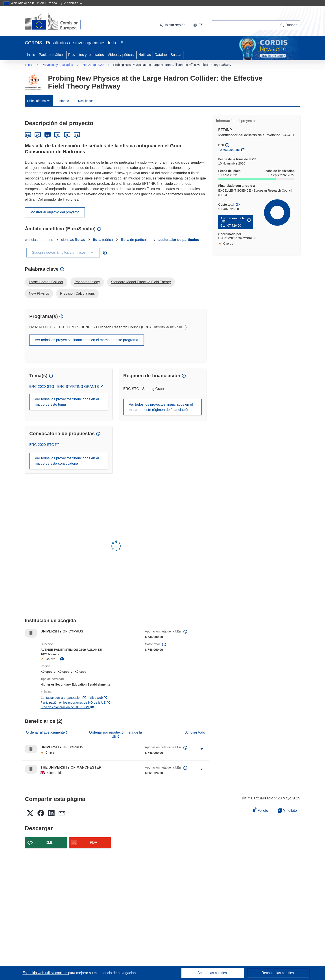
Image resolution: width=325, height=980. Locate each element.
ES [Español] (48, 135)
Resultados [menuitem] (86, 101)
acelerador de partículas (179, 240)
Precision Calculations (77, 293)
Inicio (31, 55)
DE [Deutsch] (28, 135)
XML (49, 843)
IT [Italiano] (67, 135)
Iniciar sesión (172, 25)
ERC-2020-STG (44, 445)
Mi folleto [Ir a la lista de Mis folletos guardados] (287, 811)
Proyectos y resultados (86, 55)
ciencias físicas (73, 240)
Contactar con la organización (63, 698)
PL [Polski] (77, 135)
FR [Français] (57, 135)
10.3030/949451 (229, 150)
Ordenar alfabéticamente (46, 732)
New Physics (39, 293)
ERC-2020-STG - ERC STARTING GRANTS (65, 387)
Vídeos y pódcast (121, 55)
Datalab (161, 55)
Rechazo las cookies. (278, 973)
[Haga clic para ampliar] (202, 749)
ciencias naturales (39, 240)
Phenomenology (87, 282)
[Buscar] (289, 25)
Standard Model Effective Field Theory (141, 282)
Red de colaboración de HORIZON (67, 707)
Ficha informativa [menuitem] (39, 101)
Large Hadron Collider (46, 282)
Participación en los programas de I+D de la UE (75, 703)
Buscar (176, 55)
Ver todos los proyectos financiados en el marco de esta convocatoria (67, 461)
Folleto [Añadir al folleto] (260, 810)
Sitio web (99, 698)
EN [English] (38, 135)
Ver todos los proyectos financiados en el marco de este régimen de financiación (161, 407)
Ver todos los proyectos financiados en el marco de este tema (67, 402)
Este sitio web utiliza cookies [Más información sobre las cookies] (45, 973)
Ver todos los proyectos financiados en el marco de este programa (87, 340)
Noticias (145, 55)
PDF (93, 842)
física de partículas (136, 240)
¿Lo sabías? (72, 3)
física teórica (103, 240)
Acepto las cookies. (213, 973)
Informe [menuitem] (64, 101)
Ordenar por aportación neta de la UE (116, 734)
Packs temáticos (52, 55)
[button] (198, 25)
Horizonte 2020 (93, 65)
